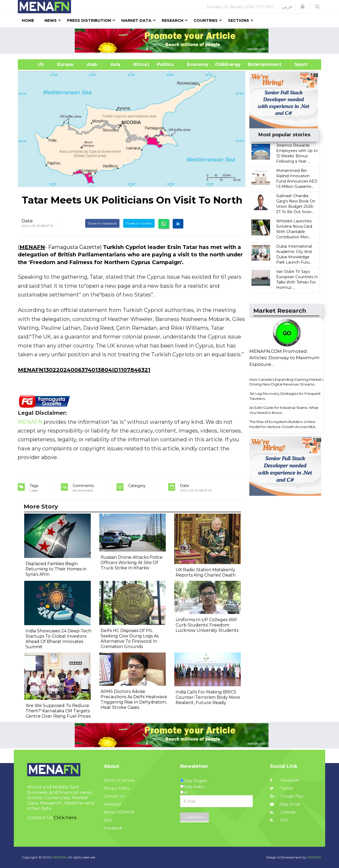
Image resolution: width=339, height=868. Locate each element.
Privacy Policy (117, 788)
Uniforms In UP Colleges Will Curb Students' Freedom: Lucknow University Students (207, 625)
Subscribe (195, 817)
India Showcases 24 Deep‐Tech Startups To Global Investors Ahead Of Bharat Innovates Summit (58, 639)
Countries (206, 20)
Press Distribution (89, 20)
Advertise (113, 804)
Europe (65, 64)
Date (27, 221)
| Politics (164, 64)
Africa (139, 64)
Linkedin (283, 812)
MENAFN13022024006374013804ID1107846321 (84, 370)
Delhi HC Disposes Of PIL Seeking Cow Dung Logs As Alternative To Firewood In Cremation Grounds (130, 639)
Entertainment (257, 64)
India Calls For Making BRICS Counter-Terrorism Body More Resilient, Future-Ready (208, 697)
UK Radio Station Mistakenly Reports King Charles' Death (206, 572)
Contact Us (114, 796)
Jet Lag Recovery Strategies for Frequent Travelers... (285, 396)
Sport (297, 64)
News (51, 20)
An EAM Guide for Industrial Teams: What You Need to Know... (284, 410)
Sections (239, 20)
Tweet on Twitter (139, 223)
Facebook (284, 780)
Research (173, 20)
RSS (279, 820)
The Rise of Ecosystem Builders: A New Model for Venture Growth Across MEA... (283, 424)
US (34, 64)
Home (28, 20)
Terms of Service (119, 780)
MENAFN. (60, 857)
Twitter (282, 788)
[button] (303, 7)
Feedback (113, 828)
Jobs (108, 820)
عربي (287, 7)
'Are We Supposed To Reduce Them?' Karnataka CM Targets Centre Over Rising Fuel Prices (58, 711)
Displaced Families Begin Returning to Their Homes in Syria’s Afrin (56, 569)
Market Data (136, 20)
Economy (198, 64)
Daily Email (285, 804)
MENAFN (32, 247)
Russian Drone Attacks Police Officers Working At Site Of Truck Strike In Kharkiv (132, 563)
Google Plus (287, 796)
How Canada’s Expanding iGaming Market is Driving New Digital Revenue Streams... (287, 382)
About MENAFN (119, 812)
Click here (65, 818)
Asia (115, 64)
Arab (92, 64)
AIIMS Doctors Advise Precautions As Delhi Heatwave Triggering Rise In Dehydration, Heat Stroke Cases (134, 699)
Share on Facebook (102, 223)
